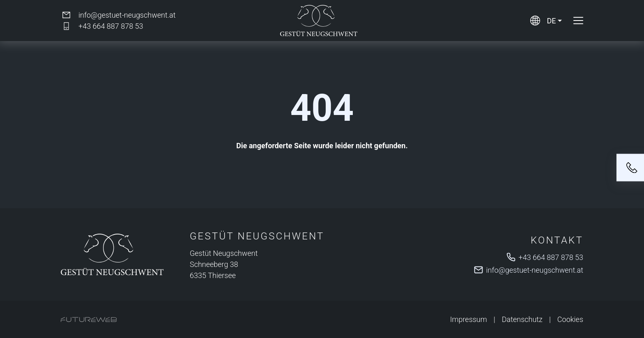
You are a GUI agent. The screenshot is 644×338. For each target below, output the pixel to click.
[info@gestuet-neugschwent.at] (118, 15)
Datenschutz (522, 319)
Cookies (570, 319)
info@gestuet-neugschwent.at (535, 270)
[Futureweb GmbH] (89, 320)
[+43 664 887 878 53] (102, 26)
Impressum (469, 319)
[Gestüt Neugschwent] (112, 254)
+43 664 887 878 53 (551, 257)
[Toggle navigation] (578, 21)
